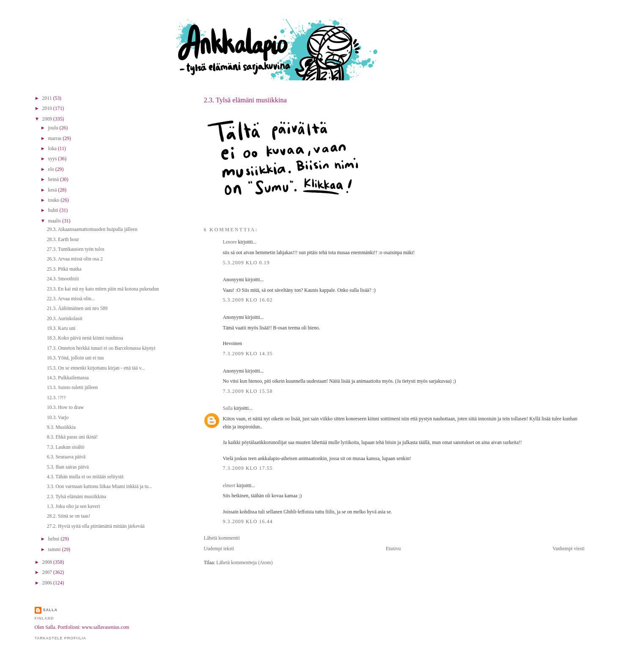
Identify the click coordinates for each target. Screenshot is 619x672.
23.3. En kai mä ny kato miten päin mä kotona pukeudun (103, 289)
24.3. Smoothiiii (63, 279)
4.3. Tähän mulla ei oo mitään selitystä (85, 477)
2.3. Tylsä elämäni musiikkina (245, 100)
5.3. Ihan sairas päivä (68, 467)
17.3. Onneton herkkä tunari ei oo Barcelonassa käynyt (101, 348)
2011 (48, 98)
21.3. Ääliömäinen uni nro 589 (77, 309)
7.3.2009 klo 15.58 (248, 391)
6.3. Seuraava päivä (66, 457)
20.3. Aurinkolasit (65, 319)
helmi (55, 539)
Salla (228, 408)
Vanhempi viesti (569, 549)
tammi (55, 550)
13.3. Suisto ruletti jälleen (72, 388)
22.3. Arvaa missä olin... (71, 299)
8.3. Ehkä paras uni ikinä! (72, 437)
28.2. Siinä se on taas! (69, 516)
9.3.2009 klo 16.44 (248, 522)
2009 (48, 119)
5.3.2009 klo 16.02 (248, 300)
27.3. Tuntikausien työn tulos (76, 249)
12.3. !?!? (56, 398)
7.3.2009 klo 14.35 (248, 354)
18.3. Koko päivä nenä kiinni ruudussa (85, 338)
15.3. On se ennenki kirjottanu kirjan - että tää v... (96, 368)
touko (55, 200)
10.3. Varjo (58, 418)
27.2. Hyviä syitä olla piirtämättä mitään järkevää (96, 526)
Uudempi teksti (219, 549)
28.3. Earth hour (63, 240)
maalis (55, 221)
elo (52, 169)
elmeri (229, 486)
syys (53, 159)
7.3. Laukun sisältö (66, 447)
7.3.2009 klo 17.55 (248, 468)
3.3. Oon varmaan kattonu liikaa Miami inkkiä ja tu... (100, 487)
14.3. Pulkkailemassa (68, 378)
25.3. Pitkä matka (64, 269)
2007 (48, 572)
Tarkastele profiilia (61, 638)
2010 (48, 108)
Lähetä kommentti (222, 538)
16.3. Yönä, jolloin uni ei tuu (76, 358)
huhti (54, 210)
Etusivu (393, 549)
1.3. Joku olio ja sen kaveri (74, 506)
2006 (48, 583)
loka (53, 149)
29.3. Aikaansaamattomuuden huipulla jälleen (92, 229)
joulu (54, 128)
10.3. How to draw (65, 407)
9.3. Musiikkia (61, 427)
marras (56, 139)
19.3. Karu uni (61, 328)
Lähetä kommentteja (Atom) (244, 563)
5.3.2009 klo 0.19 (246, 263)
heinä (54, 180)
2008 (48, 562)
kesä (53, 190)
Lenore (230, 242)
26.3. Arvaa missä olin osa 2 (75, 259)
